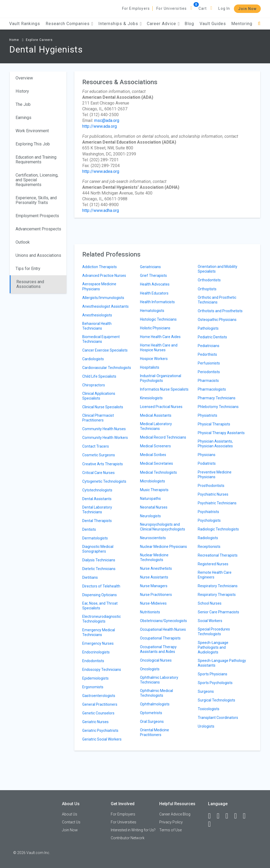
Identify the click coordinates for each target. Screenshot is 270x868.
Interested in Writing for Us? (133, 830)
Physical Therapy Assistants (221, 433)
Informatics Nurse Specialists (164, 389)
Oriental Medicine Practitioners (155, 732)
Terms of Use (170, 830)
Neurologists (150, 516)
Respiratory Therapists (217, 595)
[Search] (259, 24)
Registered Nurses (213, 564)
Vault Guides (213, 24)
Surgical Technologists (216, 700)
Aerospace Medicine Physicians (99, 286)
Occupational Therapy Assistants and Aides (158, 649)
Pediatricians (209, 346)
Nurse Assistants (154, 577)
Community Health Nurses (104, 429)
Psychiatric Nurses (213, 494)
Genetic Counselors (98, 713)
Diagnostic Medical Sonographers (98, 549)
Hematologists (152, 311)
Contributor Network (128, 838)
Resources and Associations (30, 284)
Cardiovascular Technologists (107, 368)
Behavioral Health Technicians (97, 326)
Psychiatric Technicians (217, 503)
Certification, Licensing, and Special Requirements (37, 180)
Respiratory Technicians (218, 586)
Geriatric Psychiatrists (100, 731)
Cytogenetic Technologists (104, 481)
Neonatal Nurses (154, 507)
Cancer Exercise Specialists (105, 350)
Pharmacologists (212, 389)
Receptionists (209, 547)
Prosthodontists (211, 486)
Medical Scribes (153, 455)
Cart (203, 8)
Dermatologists (95, 538)
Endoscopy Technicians (102, 670)
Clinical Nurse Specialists (103, 407)
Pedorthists (207, 354)
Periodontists (209, 372)
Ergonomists (93, 687)
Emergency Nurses (98, 643)
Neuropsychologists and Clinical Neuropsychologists (163, 527)
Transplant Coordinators (218, 718)
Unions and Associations (38, 255)
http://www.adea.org (101, 171)
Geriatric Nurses (95, 722)
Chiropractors (94, 385)
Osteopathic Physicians (217, 320)
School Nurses (210, 603)
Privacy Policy (171, 822)
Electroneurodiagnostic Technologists (102, 619)
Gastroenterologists (99, 696)
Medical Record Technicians (163, 437)
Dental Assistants (97, 499)
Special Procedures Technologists (214, 632)
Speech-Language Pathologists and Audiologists (213, 647)
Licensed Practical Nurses (161, 407)
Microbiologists (153, 481)
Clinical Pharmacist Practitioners (98, 418)
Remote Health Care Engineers (215, 575)
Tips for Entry (28, 269)
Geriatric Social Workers (102, 739)
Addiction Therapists (100, 267)
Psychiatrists (208, 512)
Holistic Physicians (155, 328)
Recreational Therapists (218, 555)
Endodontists (93, 661)
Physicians (207, 455)
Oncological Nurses (156, 660)
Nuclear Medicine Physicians (163, 547)
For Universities (172, 8)
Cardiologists (93, 359)
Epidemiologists (95, 678)
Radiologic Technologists (218, 529)
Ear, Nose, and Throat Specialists (100, 606)
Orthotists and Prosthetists (220, 311)
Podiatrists (207, 463)
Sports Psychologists (215, 683)
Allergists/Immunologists (103, 298)
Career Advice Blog (175, 814)
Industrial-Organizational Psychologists (161, 378)
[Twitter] (229, 816)
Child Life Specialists (99, 376)
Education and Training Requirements (36, 160)
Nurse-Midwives (153, 603)
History (22, 91)
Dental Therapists (97, 521)
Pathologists (208, 328)
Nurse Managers (154, 586)
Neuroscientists (153, 538)
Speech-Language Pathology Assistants (222, 663)
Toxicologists (209, 709)
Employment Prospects (37, 216)
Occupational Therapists (160, 638)
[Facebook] (212, 816)
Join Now (247, 9)
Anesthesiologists (97, 315)
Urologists (206, 726)
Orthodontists (209, 280)
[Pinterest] (247, 816)
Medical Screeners (155, 446)
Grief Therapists (153, 276)
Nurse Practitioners (156, 595)
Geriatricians (150, 267)
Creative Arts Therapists (103, 464)
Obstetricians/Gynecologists (163, 621)
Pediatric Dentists (212, 337)
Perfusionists (209, 363)
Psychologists (209, 520)
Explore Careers (39, 40)
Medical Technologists (158, 472)
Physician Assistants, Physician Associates (215, 444)
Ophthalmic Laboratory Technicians (159, 680)
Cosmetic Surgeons (99, 455)
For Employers (136, 8)
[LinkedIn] (220, 816)
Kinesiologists (151, 398)
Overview (24, 78)
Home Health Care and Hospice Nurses (159, 348)
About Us (70, 814)
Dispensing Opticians (100, 595)
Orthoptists (207, 289)
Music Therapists (154, 490)
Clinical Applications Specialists (99, 396)
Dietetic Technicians (99, 569)
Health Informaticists (157, 302)
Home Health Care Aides (160, 337)
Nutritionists (150, 612)
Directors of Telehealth (101, 586)
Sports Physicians (213, 674)
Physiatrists (208, 415)
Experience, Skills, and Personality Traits (36, 200)
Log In (224, 8)
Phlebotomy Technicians (218, 407)
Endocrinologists (96, 652)
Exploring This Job (33, 144)
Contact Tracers (96, 446)
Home (14, 40)
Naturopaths (150, 499)
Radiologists (208, 538)
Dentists (89, 529)
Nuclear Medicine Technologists (154, 557)
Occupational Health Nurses (163, 629)
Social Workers (210, 621)
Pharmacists (208, 381)
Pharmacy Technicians (217, 398)
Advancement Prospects (38, 229)
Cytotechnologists (97, 490)
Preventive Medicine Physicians (215, 475)
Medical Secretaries (156, 463)
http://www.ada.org (100, 126)
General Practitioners (100, 704)
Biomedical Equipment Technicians (101, 339)
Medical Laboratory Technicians (156, 426)
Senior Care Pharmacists (218, 612)
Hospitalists (150, 367)
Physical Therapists (214, 424)
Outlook (23, 242)
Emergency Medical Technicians (99, 632)
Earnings (23, 118)
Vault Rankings (25, 24)
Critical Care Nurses (98, 473)
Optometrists (151, 713)
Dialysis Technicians (99, 560)
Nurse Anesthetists (156, 568)
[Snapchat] (212, 824)
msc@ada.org (107, 120)
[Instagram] (238, 816)
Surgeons (206, 691)
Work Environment (32, 131)
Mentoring (242, 24)
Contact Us (71, 822)
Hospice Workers (154, 359)
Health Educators (154, 293)
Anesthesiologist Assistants (105, 306)
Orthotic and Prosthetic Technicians (217, 300)
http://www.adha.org (101, 210)
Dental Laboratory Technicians (97, 510)
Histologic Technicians (158, 319)
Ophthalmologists (155, 704)
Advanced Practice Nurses (104, 276)
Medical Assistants (156, 415)
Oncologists (150, 669)
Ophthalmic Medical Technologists (156, 693)
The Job (23, 104)
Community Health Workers (105, 438)
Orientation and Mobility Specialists (218, 269)
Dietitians (90, 577)
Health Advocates (155, 284)
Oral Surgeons (152, 722)
